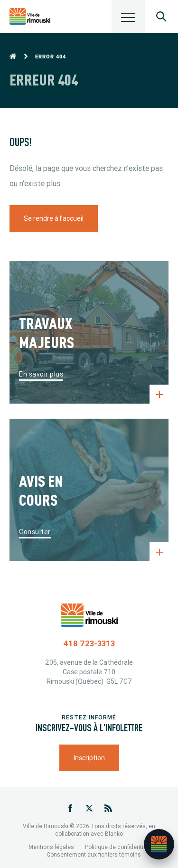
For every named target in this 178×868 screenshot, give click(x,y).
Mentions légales (51, 847)
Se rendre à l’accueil (54, 218)
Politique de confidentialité (120, 847)
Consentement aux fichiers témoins (94, 854)
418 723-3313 (89, 643)
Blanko (114, 834)
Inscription (89, 758)
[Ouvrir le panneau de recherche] (161, 17)
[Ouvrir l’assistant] (159, 844)
